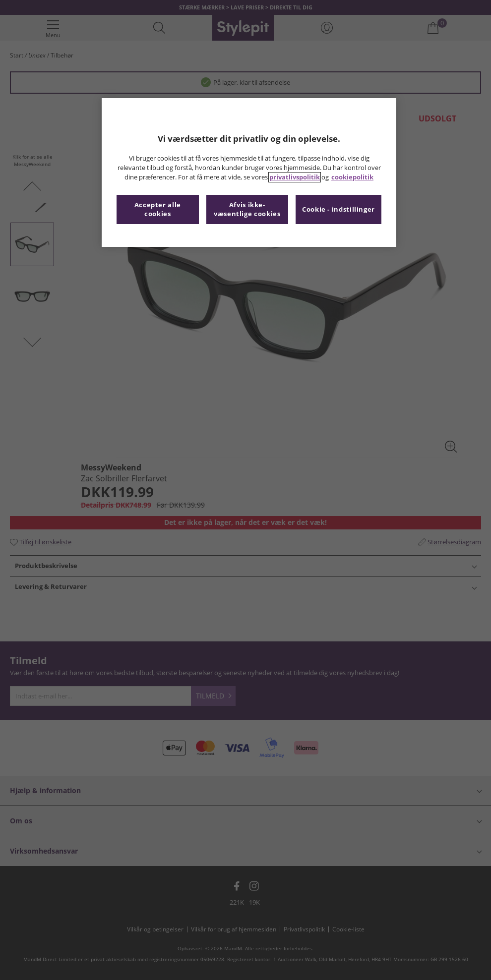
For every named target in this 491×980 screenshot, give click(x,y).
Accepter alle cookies (158, 209)
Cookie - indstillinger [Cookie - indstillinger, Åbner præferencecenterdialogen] (338, 209)
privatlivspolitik (295, 177)
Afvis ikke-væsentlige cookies (247, 209)
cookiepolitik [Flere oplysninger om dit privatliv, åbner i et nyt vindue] (352, 177)
